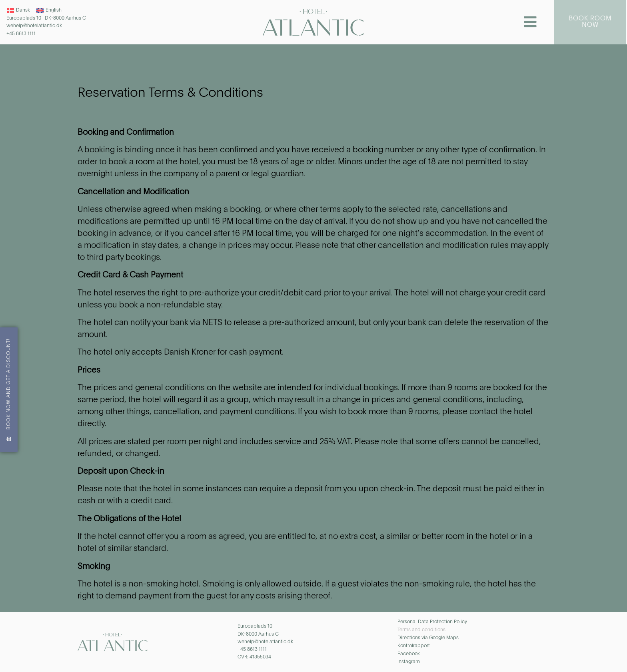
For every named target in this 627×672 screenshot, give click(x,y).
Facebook (409, 654)
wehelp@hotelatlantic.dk (34, 26)
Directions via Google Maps (428, 638)
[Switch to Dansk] (18, 10)
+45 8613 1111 (21, 34)
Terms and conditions (421, 630)
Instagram (409, 662)
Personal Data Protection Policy (432, 622)
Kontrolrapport (414, 646)
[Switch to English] (49, 10)
